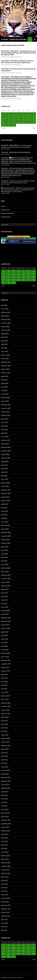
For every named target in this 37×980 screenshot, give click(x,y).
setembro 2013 (6, 831)
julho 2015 (4, 753)
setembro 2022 (6, 458)
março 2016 (5, 735)
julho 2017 (4, 678)
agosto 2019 (5, 589)
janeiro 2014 (5, 817)
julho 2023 (4, 422)
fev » (34, 128)
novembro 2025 (6, 323)
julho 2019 (4, 593)
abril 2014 (4, 806)
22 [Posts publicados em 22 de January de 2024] (4, 122)
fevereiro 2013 (6, 856)
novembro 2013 (6, 824)
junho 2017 (4, 682)
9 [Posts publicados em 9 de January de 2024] (8, 117)
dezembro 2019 (6, 575)
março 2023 (5, 437)
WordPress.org (6, 217)
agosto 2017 (5, 674)
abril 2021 (4, 518)
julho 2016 (4, 721)
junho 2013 (4, 841)
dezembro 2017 (6, 660)
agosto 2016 (5, 717)
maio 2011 (4, 927)
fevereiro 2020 (6, 568)
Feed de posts (5, 210)
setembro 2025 (6, 330)
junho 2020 (4, 554)
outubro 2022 (5, 454)
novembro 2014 (6, 781)
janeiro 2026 (5, 316)
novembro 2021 (6, 493)
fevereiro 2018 (6, 653)
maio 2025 (4, 344)
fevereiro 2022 (6, 483)
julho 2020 (4, 550)
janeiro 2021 (5, 529)
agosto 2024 (5, 376)
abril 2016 (4, 731)
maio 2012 (4, 888)
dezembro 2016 (6, 703)
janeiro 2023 (5, 444)
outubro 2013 (5, 827)
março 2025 (5, 351)
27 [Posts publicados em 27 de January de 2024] (29, 122)
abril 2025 (4, 348)
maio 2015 (4, 760)
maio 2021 (4, 515)
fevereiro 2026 (6, 312)
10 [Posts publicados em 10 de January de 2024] (14, 117)
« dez (3, 128)
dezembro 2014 (6, 777)
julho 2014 (4, 795)
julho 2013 (4, 838)
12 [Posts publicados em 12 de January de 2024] (23, 117)
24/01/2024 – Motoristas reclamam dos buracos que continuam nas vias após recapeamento (17, 62)
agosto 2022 (5, 461)
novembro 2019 (6, 579)
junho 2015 (4, 756)
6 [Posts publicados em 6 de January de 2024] (29, 114)
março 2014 (5, 809)
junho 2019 (4, 596)
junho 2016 (4, 724)
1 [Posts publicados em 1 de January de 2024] (4, 114)
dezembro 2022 (6, 447)
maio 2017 (4, 685)
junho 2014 (4, 799)
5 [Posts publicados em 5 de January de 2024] (23, 114)
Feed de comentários (7, 213)
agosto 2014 (5, 792)
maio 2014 (4, 802)
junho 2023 (4, 426)
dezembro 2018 (6, 618)
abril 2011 (4, 930)
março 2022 (5, 479)
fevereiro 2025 (6, 355)
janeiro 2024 (5, 401)
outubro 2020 (5, 540)
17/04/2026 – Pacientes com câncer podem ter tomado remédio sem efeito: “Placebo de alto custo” (18, 182)
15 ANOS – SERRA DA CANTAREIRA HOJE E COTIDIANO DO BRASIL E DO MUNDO (14, 39)
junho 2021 (4, 511)
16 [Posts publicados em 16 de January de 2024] (8, 119)
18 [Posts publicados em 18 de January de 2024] (18, 119)
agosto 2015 (5, 749)
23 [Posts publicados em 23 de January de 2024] (8, 122)
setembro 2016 (6, 714)
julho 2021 (4, 508)
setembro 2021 (6, 501)
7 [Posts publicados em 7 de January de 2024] (33, 114)
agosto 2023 (5, 419)
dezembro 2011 (6, 905)
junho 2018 (4, 639)
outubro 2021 (5, 497)
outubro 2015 (5, 742)
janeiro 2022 (5, 486)
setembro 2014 (6, 788)
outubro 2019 (5, 582)
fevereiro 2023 (6, 440)
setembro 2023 (6, 415)
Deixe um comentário (16, 57)
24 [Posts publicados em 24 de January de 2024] (14, 122)
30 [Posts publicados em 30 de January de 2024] (8, 125)
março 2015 (5, 767)
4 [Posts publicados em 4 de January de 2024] (18, 114)
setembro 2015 (6, 746)
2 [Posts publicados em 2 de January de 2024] (8, 114)
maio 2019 (4, 600)
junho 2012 (4, 884)
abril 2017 (4, 689)
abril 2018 (4, 646)
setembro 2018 (6, 628)
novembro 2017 (6, 664)
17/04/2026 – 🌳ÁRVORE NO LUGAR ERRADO (16, 152)
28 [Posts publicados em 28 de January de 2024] (33, 122)
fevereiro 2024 (6, 398)
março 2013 (5, 852)
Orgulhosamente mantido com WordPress (12, 978)
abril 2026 (4, 305)
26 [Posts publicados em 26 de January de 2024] (23, 122)
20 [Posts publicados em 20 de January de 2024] (29, 119)
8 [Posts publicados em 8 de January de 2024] (4, 117)
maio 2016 (4, 728)
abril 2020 (4, 561)
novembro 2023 (6, 408)
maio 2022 (4, 472)
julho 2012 (4, 880)
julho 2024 (4, 380)
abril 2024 (4, 390)
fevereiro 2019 (6, 611)
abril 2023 (4, 433)
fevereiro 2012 (6, 898)
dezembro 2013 (6, 820)
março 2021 (5, 522)
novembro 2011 (6, 909)
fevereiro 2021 (6, 525)
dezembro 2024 (6, 362)
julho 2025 (4, 337)
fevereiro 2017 (6, 696)
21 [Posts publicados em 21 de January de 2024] (33, 119)
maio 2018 (4, 643)
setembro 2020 (6, 543)
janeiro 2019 (5, 614)
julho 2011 (4, 919)
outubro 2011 (5, 912)
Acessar (3, 206)
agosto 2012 (5, 877)
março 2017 (5, 692)
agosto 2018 (5, 632)
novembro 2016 (6, 706)
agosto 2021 (5, 504)
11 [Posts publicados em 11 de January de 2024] (18, 117)
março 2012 (5, 895)
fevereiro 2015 (6, 770)
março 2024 (5, 394)
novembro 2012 (6, 866)
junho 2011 (4, 923)
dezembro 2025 (6, 319)
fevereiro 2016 (6, 738)
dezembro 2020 (6, 532)
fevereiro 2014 (6, 813)
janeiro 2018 (5, 657)
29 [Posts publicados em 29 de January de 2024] (4, 125)
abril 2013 (4, 848)
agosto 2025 (5, 334)
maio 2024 (4, 387)
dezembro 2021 (6, 490)
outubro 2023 (5, 412)
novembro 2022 (6, 451)
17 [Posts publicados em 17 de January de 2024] (14, 119)
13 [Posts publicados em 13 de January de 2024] (29, 117)
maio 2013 (4, 845)
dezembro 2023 (6, 405)
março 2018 (5, 650)
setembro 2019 (6, 586)
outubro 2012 (5, 870)
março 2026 (5, 309)
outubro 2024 (5, 369)
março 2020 (5, 564)
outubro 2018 (5, 625)
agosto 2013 (5, 834)
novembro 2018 (6, 621)
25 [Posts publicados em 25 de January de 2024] (18, 122)
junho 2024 (4, 383)
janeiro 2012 (5, 902)
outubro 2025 (5, 327)
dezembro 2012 (6, 863)
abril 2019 (4, 603)
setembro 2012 (6, 873)
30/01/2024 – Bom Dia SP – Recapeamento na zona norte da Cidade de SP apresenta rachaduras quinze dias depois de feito (18, 53)
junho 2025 (4, 341)
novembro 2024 (6, 366)
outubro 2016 (5, 710)
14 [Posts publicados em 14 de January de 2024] (33, 117)
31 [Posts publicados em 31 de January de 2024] (14, 125)
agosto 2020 (5, 547)
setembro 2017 (6, 671)
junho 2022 (4, 469)
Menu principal (35, 39)
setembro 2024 (6, 373)
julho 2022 (4, 465)
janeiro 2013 (5, 859)
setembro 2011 (6, 916)
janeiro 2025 (5, 358)
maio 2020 (4, 557)
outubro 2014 (5, 785)
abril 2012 (4, 891)
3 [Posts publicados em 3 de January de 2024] (14, 114)
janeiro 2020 (5, 572)
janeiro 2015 (5, 774)
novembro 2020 (6, 536)
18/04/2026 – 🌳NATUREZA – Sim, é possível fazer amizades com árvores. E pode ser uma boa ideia (17, 146)
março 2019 (5, 607)
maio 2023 (4, 429)
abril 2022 (4, 476)
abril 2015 (4, 763)
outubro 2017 (5, 667)
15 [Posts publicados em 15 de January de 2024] (4, 119)
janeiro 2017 (5, 699)
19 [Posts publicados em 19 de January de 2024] (23, 119)
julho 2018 (4, 635)
